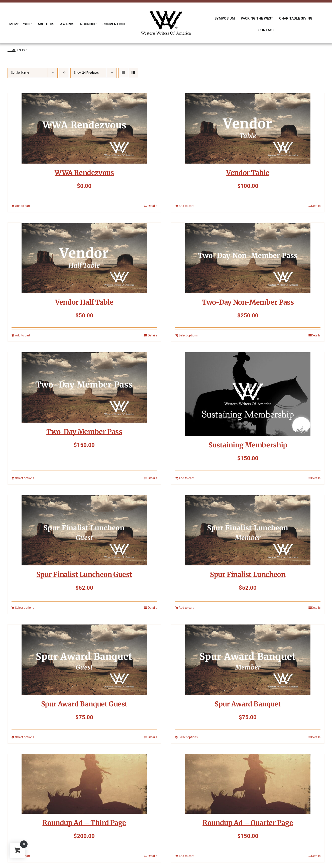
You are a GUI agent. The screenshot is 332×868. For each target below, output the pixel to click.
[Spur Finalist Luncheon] (248, 530)
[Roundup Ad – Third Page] (84, 784)
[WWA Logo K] (166, 13)
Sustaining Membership (248, 445)
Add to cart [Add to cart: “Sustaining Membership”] (186, 478)
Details (152, 206)
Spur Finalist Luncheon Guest (84, 574)
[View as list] (133, 73)
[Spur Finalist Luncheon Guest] (84, 530)
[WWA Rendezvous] (84, 128)
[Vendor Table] (248, 128)
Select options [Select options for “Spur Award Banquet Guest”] (25, 737)
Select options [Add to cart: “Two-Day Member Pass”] (25, 478)
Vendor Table (248, 173)
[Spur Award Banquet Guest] (84, 660)
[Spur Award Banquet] (248, 660)
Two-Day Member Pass (84, 432)
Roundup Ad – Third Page (84, 823)
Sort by (20, 73)
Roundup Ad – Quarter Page (248, 823)
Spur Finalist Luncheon (248, 574)
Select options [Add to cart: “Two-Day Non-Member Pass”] (188, 335)
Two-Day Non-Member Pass (248, 302)
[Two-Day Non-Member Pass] (248, 258)
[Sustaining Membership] (248, 394)
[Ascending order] (64, 73)
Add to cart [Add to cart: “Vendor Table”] (186, 206)
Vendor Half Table (84, 302)
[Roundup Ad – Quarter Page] (248, 784)
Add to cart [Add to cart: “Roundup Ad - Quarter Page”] (186, 856)
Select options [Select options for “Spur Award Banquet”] (188, 737)
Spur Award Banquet (248, 704)
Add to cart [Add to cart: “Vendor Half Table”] (23, 335)
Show (86, 73)
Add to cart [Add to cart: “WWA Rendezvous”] (23, 206)
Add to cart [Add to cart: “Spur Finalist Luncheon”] (186, 608)
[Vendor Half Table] (84, 258)
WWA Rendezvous (84, 173)
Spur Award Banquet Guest (84, 704)
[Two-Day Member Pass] (84, 387)
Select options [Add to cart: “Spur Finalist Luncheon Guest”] (25, 608)
